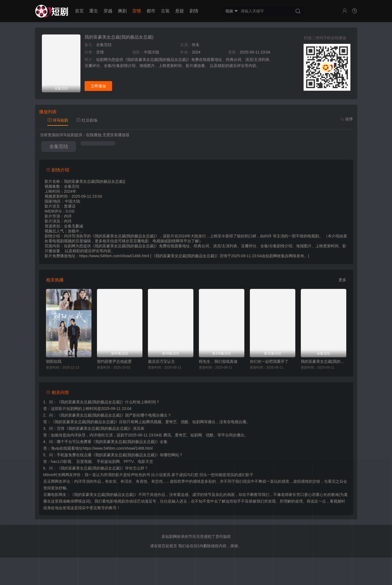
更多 (342, 280)
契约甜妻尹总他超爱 (114, 361)
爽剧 (122, 11)
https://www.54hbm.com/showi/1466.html (118, 448)
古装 (165, 11)
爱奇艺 (181, 435)
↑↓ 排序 (347, 119)
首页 (79, 11)
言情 (137, 11)
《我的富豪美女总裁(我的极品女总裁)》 (91, 402)
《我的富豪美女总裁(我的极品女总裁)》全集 (129, 442)
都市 (151, 11)
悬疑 (180, 11)
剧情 (194, 11)
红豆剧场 (87, 120)
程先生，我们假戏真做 (218, 361)
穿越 (108, 11)
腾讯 (167, 435)
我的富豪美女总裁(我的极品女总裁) (119, 37)
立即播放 (98, 86)
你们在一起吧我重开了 (269, 361)
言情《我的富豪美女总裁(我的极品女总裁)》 (95, 428)
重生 (94, 11)
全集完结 (59, 147)
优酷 (210, 435)
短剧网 (271, 256)
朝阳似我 (54, 361)
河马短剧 (58, 120)
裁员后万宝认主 (161, 361)
